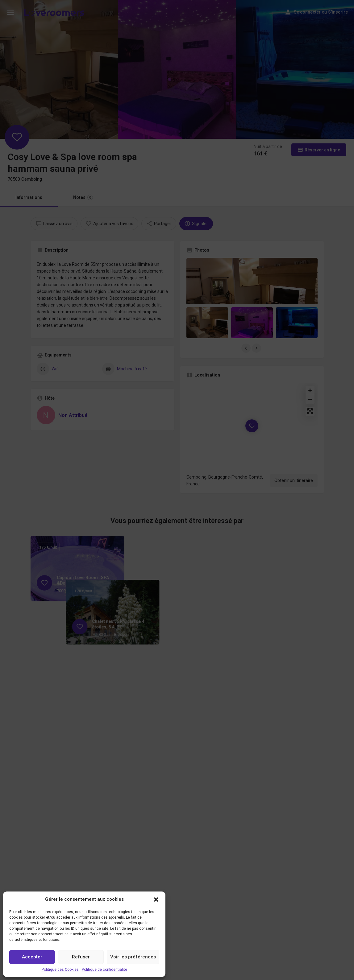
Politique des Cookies (60, 970)
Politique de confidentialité (104, 970)
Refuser (81, 957)
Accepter (32, 957)
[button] (156, 900)
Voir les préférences (133, 957)
